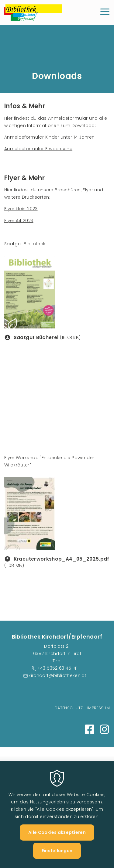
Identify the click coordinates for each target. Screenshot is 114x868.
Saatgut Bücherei (36, 337)
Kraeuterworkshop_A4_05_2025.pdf (62, 559)
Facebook (90, 729)
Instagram (104, 729)
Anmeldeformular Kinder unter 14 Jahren (49, 137)
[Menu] (105, 13)
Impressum (98, 708)
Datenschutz (69, 708)
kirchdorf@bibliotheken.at (57, 675)
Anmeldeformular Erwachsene (38, 149)
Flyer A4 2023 (19, 221)
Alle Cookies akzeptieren (57, 841)
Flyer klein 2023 (21, 209)
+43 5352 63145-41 (58, 668)
